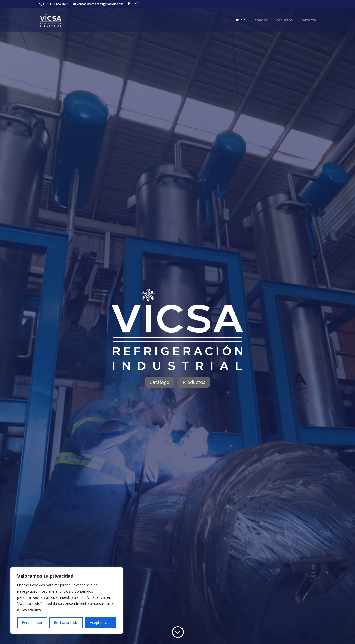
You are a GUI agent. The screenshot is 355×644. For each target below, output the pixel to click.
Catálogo (160, 382)
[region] (67, 601)
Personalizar (32, 623)
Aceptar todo (101, 623)
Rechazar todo (66, 623)
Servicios (260, 20)
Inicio (241, 20)
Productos (284, 20)
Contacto (308, 20)
